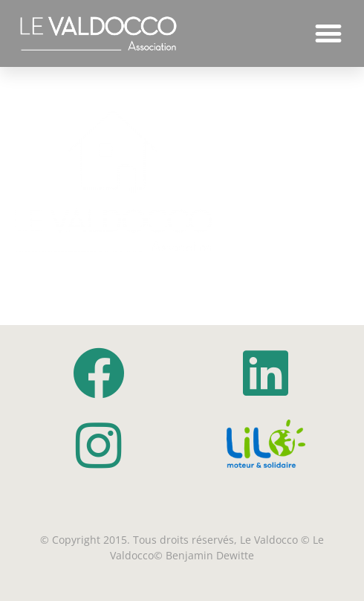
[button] (328, 34)
